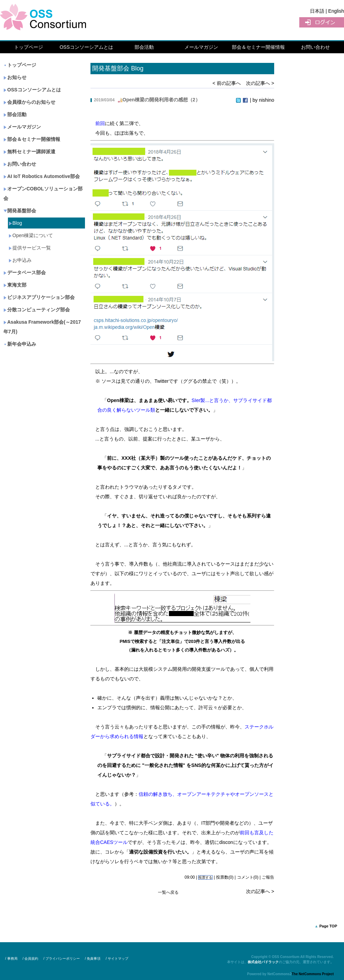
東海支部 (15, 285)
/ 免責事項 (93, 959)
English (336, 11)
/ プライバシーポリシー (62, 959)
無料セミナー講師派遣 (29, 152)
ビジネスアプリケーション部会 (39, 297)
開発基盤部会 (20, 211)
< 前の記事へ (227, 83)
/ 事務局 (11, 959)
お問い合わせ (315, 47)
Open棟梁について (31, 235)
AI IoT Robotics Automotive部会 (42, 176)
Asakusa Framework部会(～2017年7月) (42, 327)
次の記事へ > (260, 83)
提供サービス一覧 (30, 248)
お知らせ (15, 77)
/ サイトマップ (117, 959)
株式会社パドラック (263, 962)
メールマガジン (201, 47)
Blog (15, 223)
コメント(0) (248, 877)
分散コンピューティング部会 (37, 310)
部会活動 (144, 47)
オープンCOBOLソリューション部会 (43, 193)
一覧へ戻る (168, 892)
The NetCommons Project (313, 974)
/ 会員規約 (31, 959)
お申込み (20, 260)
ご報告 (268, 877)
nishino (267, 100)
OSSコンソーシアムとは (86, 47)
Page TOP (328, 926)
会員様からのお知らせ (29, 102)
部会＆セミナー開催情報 (258, 47)
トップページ (29, 47)
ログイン (322, 22)
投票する (205, 877)
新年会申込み (20, 344)
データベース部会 (25, 272)
